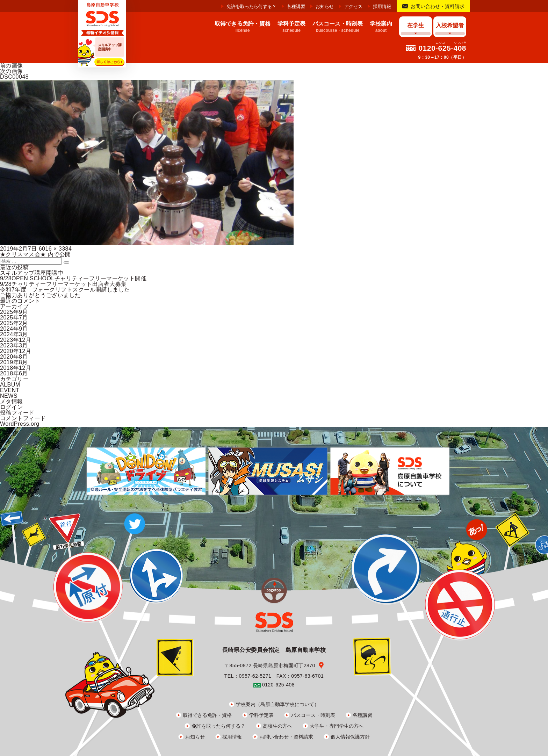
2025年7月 (14, 318)
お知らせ (325, 6)
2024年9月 (14, 329)
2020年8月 (14, 357)
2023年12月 (16, 340)
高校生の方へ (277, 726)
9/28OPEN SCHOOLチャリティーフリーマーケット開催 (73, 278)
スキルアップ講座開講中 (32, 273)
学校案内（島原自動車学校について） (277, 704)
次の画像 (12, 71)
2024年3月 (14, 334)
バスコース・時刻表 (313, 715)
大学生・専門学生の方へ (337, 726)
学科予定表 (261, 715)
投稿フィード (17, 413)
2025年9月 (14, 312)
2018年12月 (16, 368)
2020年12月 (16, 351)
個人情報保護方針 (350, 737)
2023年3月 (14, 345)
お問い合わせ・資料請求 (438, 6)
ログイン (12, 407)
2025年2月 (14, 323)
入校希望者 (450, 25)
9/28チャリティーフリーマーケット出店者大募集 (63, 284)
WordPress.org (20, 424)
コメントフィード (23, 418)
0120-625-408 (442, 48)
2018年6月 (14, 373)
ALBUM (10, 385)
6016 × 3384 (55, 249)
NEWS (9, 396)
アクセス (353, 6)
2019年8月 (14, 362)
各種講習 (296, 6)
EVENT (10, 390)
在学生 (416, 25)
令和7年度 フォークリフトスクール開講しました (65, 290)
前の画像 (12, 66)
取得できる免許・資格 (207, 715)
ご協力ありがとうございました (40, 295)
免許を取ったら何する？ (251, 6)
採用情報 (382, 6)
